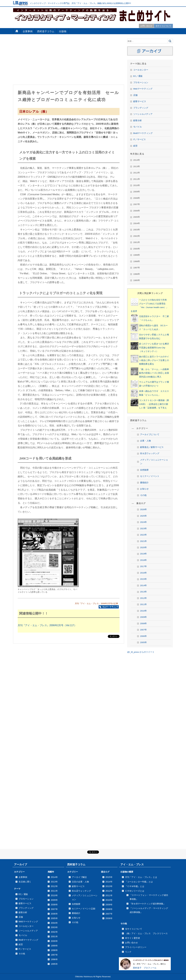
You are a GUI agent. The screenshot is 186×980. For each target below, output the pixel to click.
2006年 (143, 636)
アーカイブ (21, 864)
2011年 (143, 604)
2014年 (143, 585)
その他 (143, 495)
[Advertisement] (69, 60)
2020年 (143, 547)
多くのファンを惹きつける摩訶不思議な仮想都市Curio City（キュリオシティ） (154, 348)
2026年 (143, 509)
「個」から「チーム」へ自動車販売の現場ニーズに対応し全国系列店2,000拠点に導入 (154, 373)
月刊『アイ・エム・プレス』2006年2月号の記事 (96, 603)
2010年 (143, 611)
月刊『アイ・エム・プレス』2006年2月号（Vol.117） (47, 625)
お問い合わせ (146, 26)
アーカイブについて (150, 435)
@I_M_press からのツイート (141, 652)
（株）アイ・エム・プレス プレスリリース (146, 933)
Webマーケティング (143, 89)
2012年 (143, 598)
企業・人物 (145, 441)
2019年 (143, 554)
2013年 (143, 592)
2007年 (143, 630)
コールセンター (141, 70)
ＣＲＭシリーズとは (135, 891)
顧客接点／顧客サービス (152, 447)
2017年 (143, 566)
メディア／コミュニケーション (154, 462)
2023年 (143, 529)
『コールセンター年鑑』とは (139, 882)
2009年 (143, 617)
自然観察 (144, 470)
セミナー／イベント (150, 476)
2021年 (143, 541)
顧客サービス (140, 101)
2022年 (143, 535)
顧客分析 (138, 121)
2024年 (143, 522)
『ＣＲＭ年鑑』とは (135, 886)
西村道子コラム (46, 31)
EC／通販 (138, 76)
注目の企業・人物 (80, 882)
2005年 (143, 642)
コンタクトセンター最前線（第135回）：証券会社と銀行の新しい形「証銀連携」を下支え (154, 404)
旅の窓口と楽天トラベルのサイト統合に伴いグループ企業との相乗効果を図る (154, 360)
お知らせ (144, 489)
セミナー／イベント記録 (84, 909)
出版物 (63, 31)
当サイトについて (163, 26)
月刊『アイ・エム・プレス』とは (141, 877)
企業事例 (28, 31)
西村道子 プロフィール (145, 968)
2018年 (143, 560)
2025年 (143, 516)
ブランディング (141, 108)
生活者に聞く (25, 882)
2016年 (143, 573)
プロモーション (141, 83)
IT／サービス (139, 139)
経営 (135, 146)
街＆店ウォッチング (150, 453)
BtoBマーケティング (143, 133)
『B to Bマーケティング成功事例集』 (148, 904)
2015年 (143, 579)
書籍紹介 (144, 483)
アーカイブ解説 (79, 877)
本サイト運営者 (132, 938)
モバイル (138, 127)
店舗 (135, 95)
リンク (128, 952)
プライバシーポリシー (136, 947)
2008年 (143, 623)
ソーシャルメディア (143, 114)
